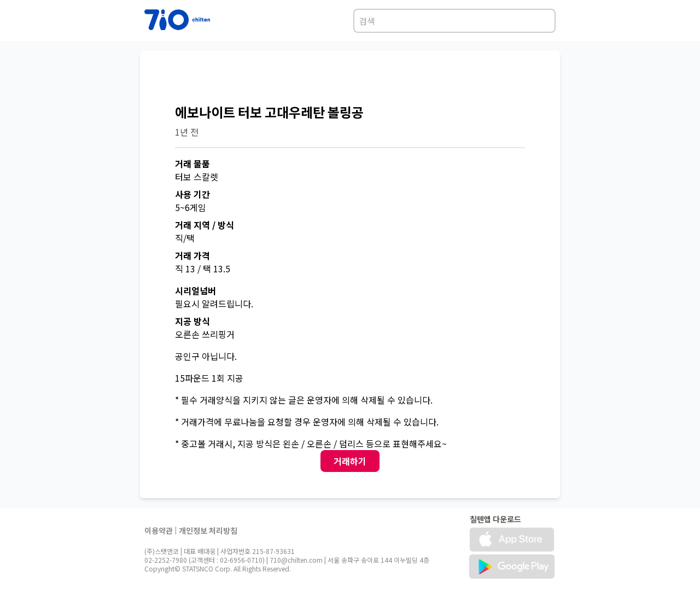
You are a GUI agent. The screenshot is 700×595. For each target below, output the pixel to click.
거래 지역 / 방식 (205, 225)
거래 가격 (192, 255)
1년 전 (187, 132)
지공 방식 (192, 321)
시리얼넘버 (196, 290)
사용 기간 (192, 194)
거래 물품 (192, 164)
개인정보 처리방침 (208, 530)
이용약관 (159, 530)
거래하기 (350, 461)
